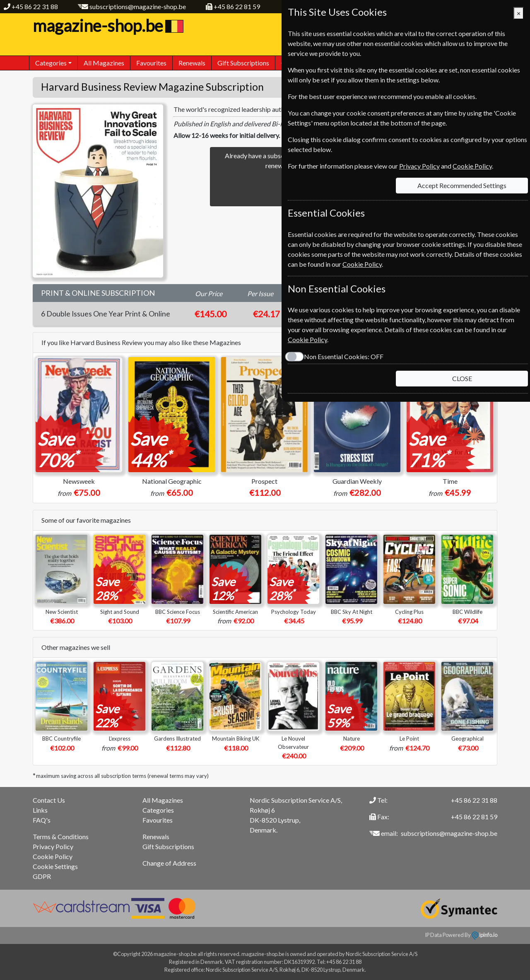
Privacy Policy (53, 846)
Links (40, 810)
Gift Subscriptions (243, 63)
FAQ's (42, 820)
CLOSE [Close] (462, 378)
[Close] (519, 13)
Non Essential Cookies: (344, 356)
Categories (158, 810)
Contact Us (49, 800)
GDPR (42, 876)
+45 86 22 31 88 (35, 6)
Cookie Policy (53, 856)
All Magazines (104, 63)
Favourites (151, 63)
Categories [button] (51, 63)
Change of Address (169, 863)
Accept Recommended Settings (462, 185)
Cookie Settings (55, 866)
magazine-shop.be (107, 26)
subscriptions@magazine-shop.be (138, 6)
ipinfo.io (484, 935)
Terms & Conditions (61, 836)
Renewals (192, 63)
